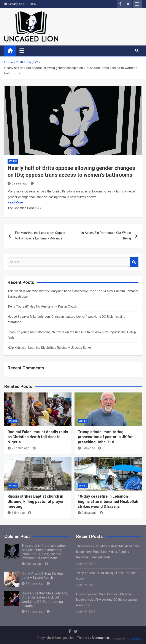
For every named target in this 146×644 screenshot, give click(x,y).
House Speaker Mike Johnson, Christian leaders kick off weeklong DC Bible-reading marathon (45, 599)
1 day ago (86, 448)
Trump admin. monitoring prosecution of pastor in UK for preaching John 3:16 (105, 437)
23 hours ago (18, 448)
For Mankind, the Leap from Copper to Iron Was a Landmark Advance (40, 236)
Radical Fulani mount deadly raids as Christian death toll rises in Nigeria (38, 437)
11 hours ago (33, 583)
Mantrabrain (100, 638)
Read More (15, 202)
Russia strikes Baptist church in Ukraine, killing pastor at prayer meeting (36, 501)
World (13, 161)
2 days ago (87, 513)
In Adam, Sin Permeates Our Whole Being (106, 236)
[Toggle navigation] (22, 50)
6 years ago (17, 183)
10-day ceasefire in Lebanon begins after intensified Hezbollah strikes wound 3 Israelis (108, 501)
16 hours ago (33, 611)
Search (134, 262)
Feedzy (136, 639)
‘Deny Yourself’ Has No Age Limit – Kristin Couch (42, 306)
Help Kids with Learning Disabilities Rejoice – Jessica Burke (49, 348)
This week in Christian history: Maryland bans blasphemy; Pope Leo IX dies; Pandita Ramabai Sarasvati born (44, 552)
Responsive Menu (137, 4)
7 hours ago (32, 564)
